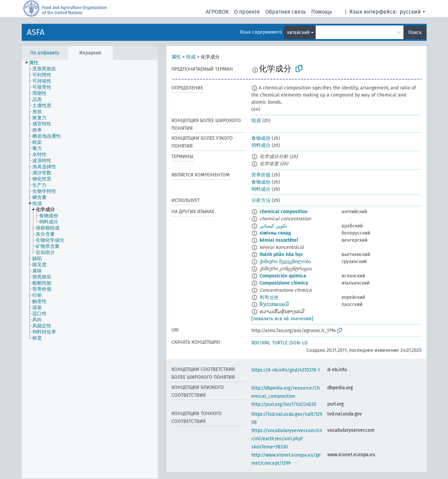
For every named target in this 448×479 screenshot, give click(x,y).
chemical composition (284, 212)
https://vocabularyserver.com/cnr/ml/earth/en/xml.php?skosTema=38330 (287, 439)
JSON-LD (298, 343)
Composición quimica (283, 276)
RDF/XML (261, 343)
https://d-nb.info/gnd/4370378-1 (286, 370)
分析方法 (261, 200)
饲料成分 (261, 145)
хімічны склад (275, 233)
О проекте (247, 12)
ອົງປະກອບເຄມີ (274, 304)
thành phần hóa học (281, 254)
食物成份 (261, 138)
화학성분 (269, 297)
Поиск (415, 32)
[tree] (90, 269)
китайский (298, 32)
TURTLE (280, 343)
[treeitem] (37, 63)
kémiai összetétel (279, 240)
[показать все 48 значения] (282, 319)
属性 (176, 57)
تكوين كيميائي (273, 226)
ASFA (36, 32)
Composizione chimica (284, 283)
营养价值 (261, 175)
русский (410, 12)
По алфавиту (45, 53)
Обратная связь (286, 12)
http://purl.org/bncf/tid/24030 (284, 404)
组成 (191, 57)
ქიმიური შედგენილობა (285, 262)
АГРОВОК (217, 12)
